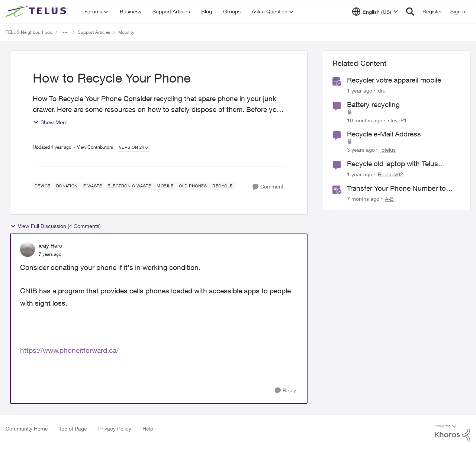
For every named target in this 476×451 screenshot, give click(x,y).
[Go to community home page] (38, 12)
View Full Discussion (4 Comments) (55, 226)
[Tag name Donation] (67, 186)
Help (148, 429)
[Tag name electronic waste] (129, 186)
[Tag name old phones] (193, 186)
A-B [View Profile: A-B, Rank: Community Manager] (389, 198)
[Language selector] (375, 12)
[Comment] (268, 187)
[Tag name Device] (43, 186)
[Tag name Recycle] (223, 186)
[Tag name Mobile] (165, 186)
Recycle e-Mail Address (384, 134)
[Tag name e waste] (93, 186)
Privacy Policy (115, 429)
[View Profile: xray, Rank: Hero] (28, 249)
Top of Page (73, 429)
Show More (50, 122)
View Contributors (95, 147)
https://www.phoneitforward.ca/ (69, 350)
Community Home (27, 429)
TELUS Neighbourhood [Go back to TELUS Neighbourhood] (29, 32)
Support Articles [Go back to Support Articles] (94, 32)
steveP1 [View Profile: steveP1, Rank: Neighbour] (397, 120)
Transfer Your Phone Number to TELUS (396, 189)
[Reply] (285, 391)
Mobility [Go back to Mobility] (126, 32)
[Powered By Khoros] (453, 433)
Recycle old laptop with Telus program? (393, 164)
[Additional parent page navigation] (65, 32)
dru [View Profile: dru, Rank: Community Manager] (382, 91)
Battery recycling (373, 104)
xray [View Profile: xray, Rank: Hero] (44, 246)
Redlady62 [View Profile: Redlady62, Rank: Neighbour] (390, 174)
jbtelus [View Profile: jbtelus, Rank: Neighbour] (388, 150)
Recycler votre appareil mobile (394, 80)
